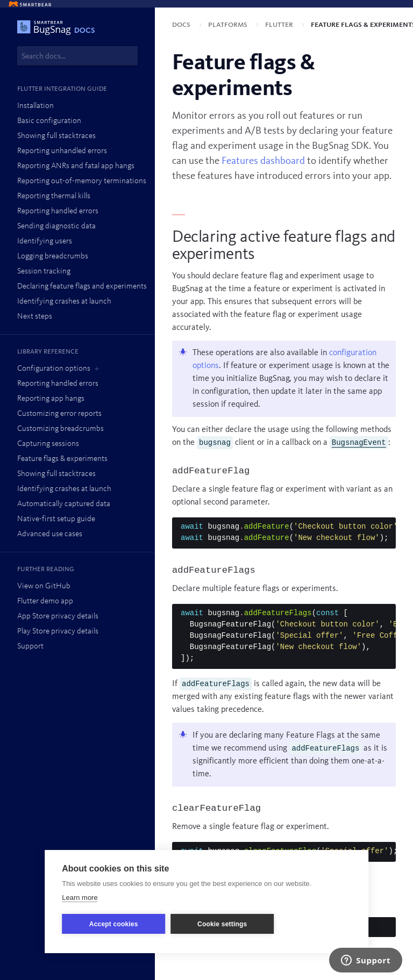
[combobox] (77, 56)
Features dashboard (263, 161)
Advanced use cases (50, 534)
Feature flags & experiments (62, 459)
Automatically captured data (64, 504)
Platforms (229, 25)
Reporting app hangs (51, 399)
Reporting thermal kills (54, 196)
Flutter (280, 25)
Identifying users (45, 242)
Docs (182, 25)
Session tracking (44, 272)
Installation (35, 106)
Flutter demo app (45, 601)
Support (30, 647)
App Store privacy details (58, 617)
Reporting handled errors (58, 211)
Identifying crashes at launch (64, 302)
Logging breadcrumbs (53, 257)
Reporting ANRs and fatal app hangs (76, 166)
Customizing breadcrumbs (60, 429)
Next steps (35, 317)
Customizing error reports (59, 414)
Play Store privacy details (58, 632)
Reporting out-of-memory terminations (82, 181)
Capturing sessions (48, 444)
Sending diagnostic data (56, 226)
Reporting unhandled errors (62, 151)
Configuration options (54, 369)
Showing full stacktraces (56, 136)
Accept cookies (114, 924)
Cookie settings (222, 924)
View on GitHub (44, 586)
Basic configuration (49, 121)
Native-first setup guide (56, 519)
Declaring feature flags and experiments (82, 287)
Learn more (80, 898)
